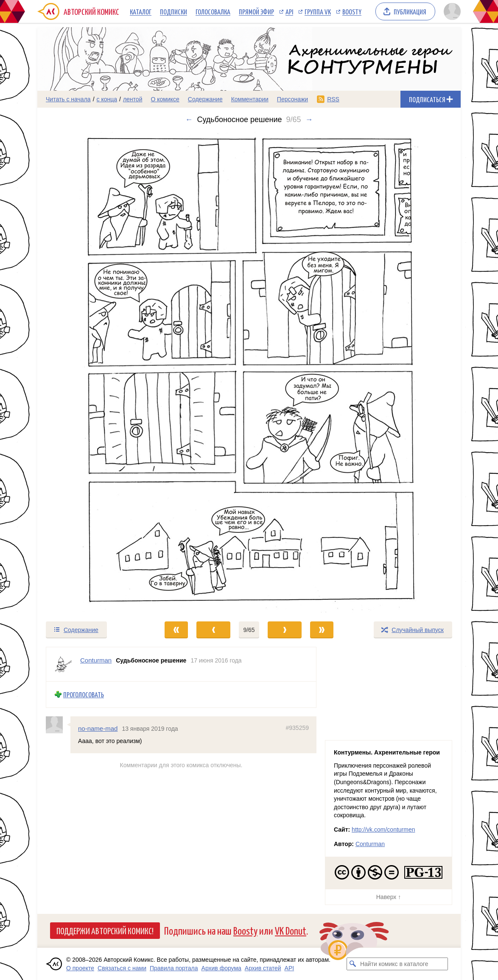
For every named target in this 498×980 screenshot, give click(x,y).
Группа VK (318, 11)
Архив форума (221, 968)
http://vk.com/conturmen (383, 830)
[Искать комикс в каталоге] (353, 964)
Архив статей (263, 968)
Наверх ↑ (389, 897)
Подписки (173, 11)
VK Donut (291, 930)
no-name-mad (98, 728)
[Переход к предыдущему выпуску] (90, 372)
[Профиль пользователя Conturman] (63, 664)
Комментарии (250, 99)
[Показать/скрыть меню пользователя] (451, 11)
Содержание (205, 99)
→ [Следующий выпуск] (309, 120)
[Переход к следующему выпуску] (249, 372)
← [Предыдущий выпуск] (189, 120)
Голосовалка (213, 11)
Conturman (370, 844)
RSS (333, 99)
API (289, 11)
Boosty (352, 11)
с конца (107, 99)
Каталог (141, 11)
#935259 (297, 727)
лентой (133, 99)
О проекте (80, 968)
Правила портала (174, 968)
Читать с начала (68, 99)
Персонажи (292, 99)
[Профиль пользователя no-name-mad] (58, 724)
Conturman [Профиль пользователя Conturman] (96, 660)
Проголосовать (84, 695)
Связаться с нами (122, 968)
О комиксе (165, 99)
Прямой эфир (256, 11)
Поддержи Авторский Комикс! (105, 930)
